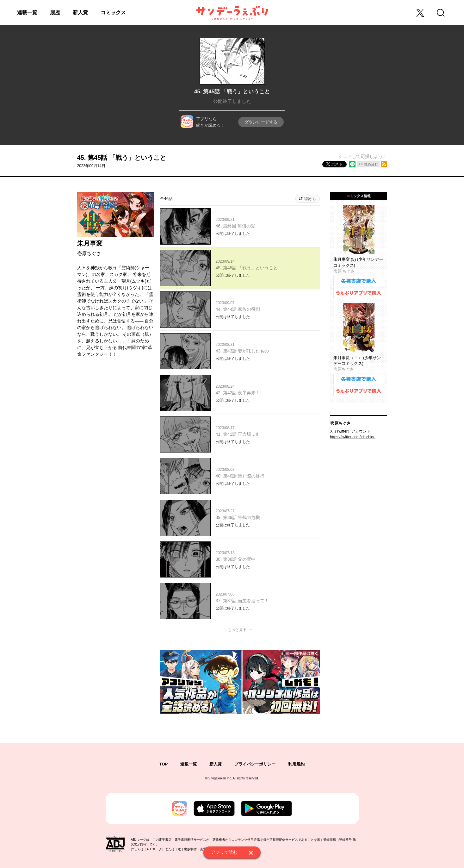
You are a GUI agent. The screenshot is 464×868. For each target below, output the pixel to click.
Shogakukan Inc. (220, 778)
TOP (164, 764)
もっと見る (237, 630)
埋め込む (371, 164)
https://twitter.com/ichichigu (353, 437)
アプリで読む (224, 852)
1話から (310, 199)
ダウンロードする (261, 122)
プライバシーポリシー (255, 764)
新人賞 (80, 12)
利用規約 (296, 764)
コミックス (113, 12)
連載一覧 (27, 12)
